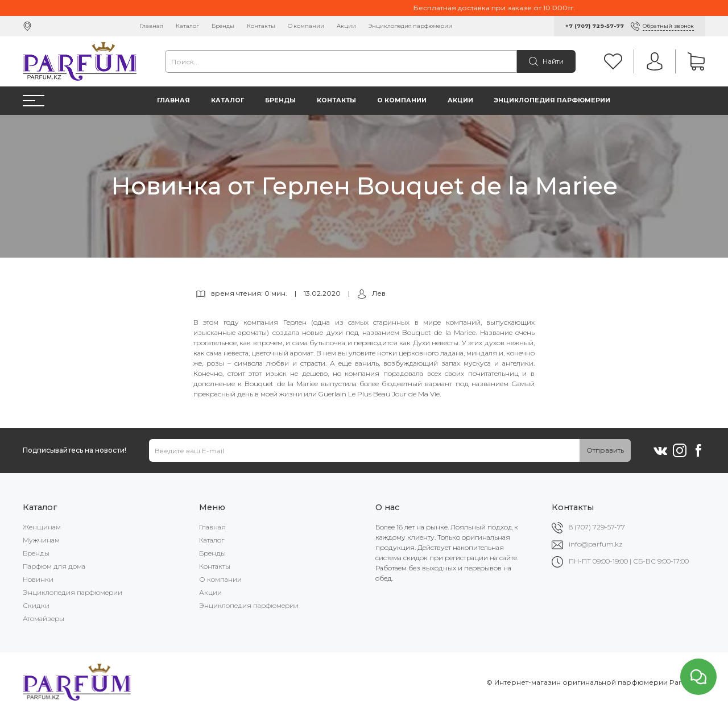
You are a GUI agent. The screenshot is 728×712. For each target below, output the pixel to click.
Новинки (38, 579)
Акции (346, 26)
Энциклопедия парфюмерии (410, 26)
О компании (306, 26)
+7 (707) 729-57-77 (595, 26)
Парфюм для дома (54, 566)
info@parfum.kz (596, 544)
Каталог (187, 26)
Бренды (223, 26)
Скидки (36, 605)
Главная (152, 26)
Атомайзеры (44, 618)
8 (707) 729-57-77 (597, 527)
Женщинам (42, 527)
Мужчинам (41, 540)
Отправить (605, 450)
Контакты (261, 26)
